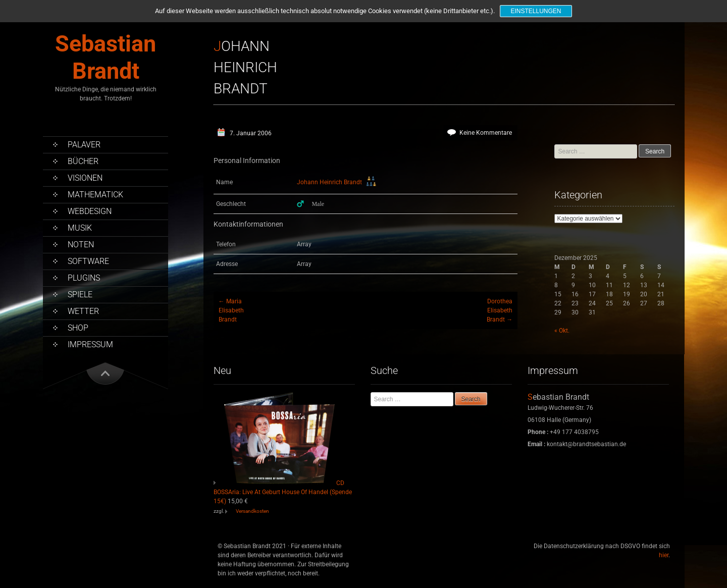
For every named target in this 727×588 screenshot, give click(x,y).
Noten (81, 245)
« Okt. (562, 331)
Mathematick (95, 195)
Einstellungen (536, 11)
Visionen (85, 178)
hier (664, 555)
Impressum (90, 344)
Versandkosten (252, 511)
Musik (80, 228)
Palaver (84, 145)
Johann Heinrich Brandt (329, 182)
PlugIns (84, 278)
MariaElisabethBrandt (231, 310)
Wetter (83, 311)
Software (88, 261)
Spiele (80, 295)
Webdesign (90, 211)
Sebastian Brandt (106, 57)
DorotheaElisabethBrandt (500, 310)
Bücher (83, 161)
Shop (78, 328)
